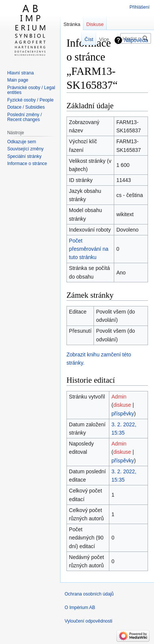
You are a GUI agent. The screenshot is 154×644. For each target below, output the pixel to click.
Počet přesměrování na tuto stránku (89, 249)
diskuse (122, 405)
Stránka (72, 24)
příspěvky (123, 414)
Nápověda (136, 40)
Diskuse (95, 24)
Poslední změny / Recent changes (24, 117)
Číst (86, 39)
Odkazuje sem (22, 142)
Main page (18, 80)
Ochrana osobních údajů (89, 594)
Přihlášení (140, 7)
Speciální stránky (24, 156)
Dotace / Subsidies (26, 107)
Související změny (25, 149)
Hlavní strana (20, 73)
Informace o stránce (27, 164)
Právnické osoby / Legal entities (31, 90)
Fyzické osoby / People (30, 100)
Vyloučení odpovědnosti (88, 621)
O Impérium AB (80, 608)
